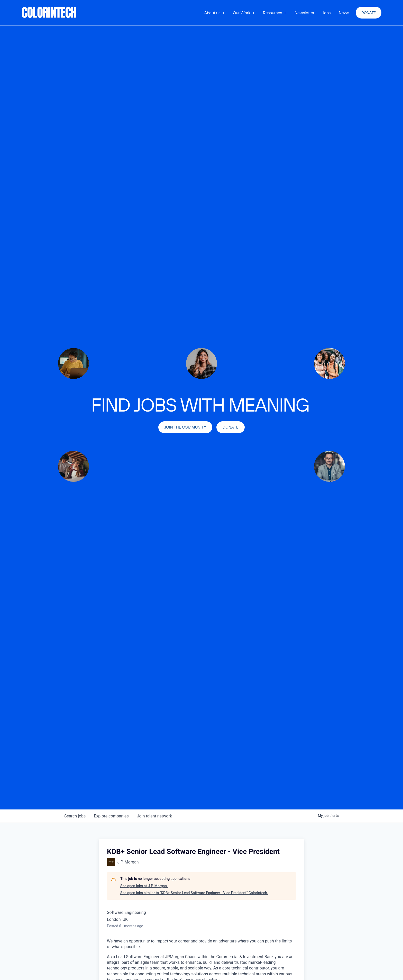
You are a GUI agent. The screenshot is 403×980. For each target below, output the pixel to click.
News (344, 13)
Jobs (327, 13)
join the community (185, 427)
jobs (75, 816)
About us (212, 13)
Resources (272, 13)
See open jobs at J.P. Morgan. (144, 886)
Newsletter (304, 13)
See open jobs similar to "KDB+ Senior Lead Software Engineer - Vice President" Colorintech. (194, 893)
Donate (369, 13)
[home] (49, 13)
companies (111, 816)
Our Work (242, 13)
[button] (214, 13)
